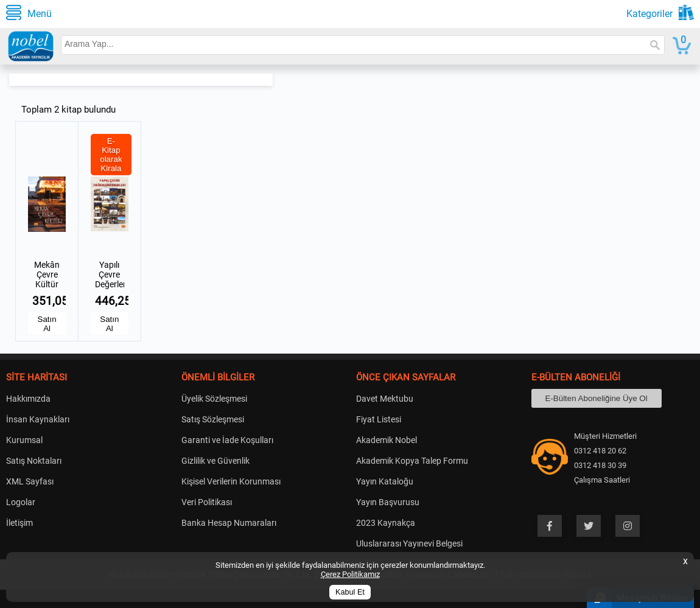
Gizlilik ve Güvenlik (215, 461)
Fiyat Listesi (379, 419)
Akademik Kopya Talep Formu (412, 461)
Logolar (21, 502)
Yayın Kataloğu (385, 481)
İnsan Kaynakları (38, 419)
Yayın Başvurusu (388, 502)
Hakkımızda (28, 399)
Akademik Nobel (387, 440)
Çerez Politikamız (350, 574)
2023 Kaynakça (386, 523)
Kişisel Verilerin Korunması (231, 481)
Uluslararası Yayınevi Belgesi (409, 543)
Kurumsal (24, 440)
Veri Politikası (207, 502)
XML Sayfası (30, 481)
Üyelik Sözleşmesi (214, 399)
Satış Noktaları (34, 461)
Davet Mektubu (385, 399)
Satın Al (47, 324)
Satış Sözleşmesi (213, 419)
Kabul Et (350, 592)
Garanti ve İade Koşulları (227, 440)
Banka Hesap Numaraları (229, 523)
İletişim (19, 523)
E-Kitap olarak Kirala (111, 155)
